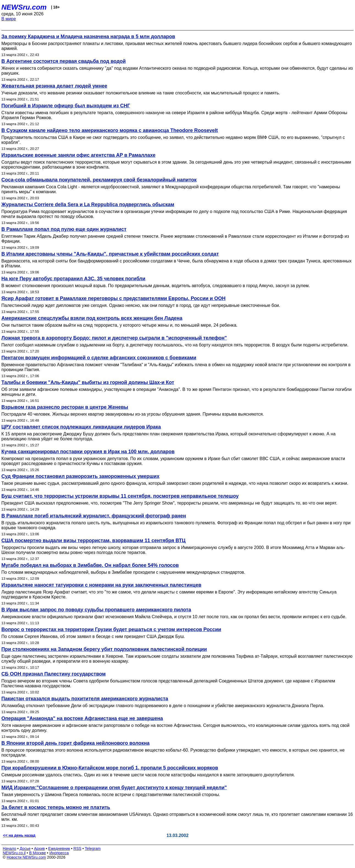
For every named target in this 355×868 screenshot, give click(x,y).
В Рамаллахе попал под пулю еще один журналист (64, 229)
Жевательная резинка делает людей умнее (54, 86)
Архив (39, 849)
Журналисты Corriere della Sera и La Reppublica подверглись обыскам (88, 205)
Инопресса (59, 853)
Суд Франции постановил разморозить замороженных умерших (80, 476)
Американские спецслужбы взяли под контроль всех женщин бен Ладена (92, 318)
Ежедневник (59, 849)
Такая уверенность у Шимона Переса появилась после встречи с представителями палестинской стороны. (111, 795)
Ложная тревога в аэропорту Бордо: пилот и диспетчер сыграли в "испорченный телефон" (114, 338)
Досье (25, 849)
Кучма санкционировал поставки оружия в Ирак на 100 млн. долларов (88, 452)
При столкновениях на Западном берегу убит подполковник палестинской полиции (104, 649)
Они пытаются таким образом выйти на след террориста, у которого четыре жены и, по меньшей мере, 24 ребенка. (119, 325)
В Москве (38, 853)
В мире (9, 19)
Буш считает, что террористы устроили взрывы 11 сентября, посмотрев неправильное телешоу (120, 496)
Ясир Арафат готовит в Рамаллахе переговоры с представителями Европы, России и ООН (113, 298)
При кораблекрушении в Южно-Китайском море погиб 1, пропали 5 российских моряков (110, 768)
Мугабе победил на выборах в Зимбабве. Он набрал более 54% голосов (90, 565)
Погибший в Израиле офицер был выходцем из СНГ (66, 106)
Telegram (93, 849)
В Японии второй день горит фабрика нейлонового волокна (75, 743)
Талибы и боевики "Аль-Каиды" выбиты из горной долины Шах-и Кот (88, 382)
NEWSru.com (24, 7)
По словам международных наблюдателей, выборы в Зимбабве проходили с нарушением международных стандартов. (123, 572)
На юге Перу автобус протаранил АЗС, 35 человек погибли (73, 279)
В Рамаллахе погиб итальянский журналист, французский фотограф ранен (94, 516)
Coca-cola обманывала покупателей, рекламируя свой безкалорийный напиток (99, 180)
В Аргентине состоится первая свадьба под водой (63, 61)
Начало (9, 849)
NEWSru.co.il (14, 853)
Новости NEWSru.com (26, 857)
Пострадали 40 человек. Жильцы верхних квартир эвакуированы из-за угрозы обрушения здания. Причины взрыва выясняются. (133, 414)
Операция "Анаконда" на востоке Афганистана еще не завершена (82, 718)
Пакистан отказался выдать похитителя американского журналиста (85, 699)
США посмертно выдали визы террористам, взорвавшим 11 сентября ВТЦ (93, 541)
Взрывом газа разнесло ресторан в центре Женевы (65, 407)
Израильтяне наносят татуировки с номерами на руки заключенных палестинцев (101, 585)
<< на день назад (19, 835)
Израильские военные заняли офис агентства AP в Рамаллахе (78, 155)
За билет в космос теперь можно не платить (56, 807)
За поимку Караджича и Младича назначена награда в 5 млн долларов (88, 37)
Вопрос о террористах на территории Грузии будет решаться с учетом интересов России (111, 629)
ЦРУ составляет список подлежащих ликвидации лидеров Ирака (81, 427)
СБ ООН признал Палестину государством (54, 674)
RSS (77, 849)
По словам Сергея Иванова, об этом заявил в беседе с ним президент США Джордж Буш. (93, 636)
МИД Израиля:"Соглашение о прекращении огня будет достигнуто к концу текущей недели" (114, 788)
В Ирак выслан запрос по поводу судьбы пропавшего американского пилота (96, 610)
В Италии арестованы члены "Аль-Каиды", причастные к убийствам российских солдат (110, 254)
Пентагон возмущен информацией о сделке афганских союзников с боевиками (99, 358)
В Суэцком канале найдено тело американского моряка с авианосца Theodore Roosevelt (110, 130)
